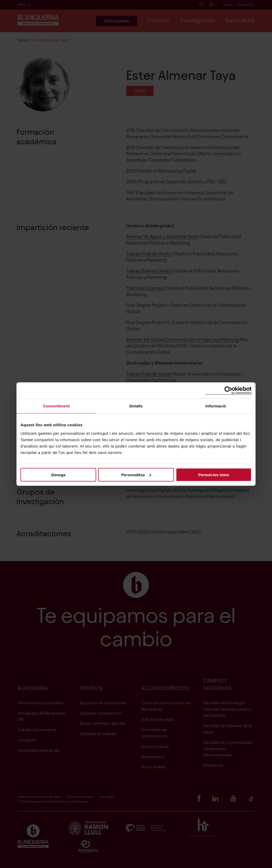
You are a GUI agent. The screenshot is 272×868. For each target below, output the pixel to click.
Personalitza (136, 475)
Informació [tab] (216, 406)
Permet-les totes (214, 475)
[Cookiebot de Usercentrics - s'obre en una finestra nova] (228, 391)
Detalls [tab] (136, 406)
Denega (58, 475)
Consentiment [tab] (56, 406)
